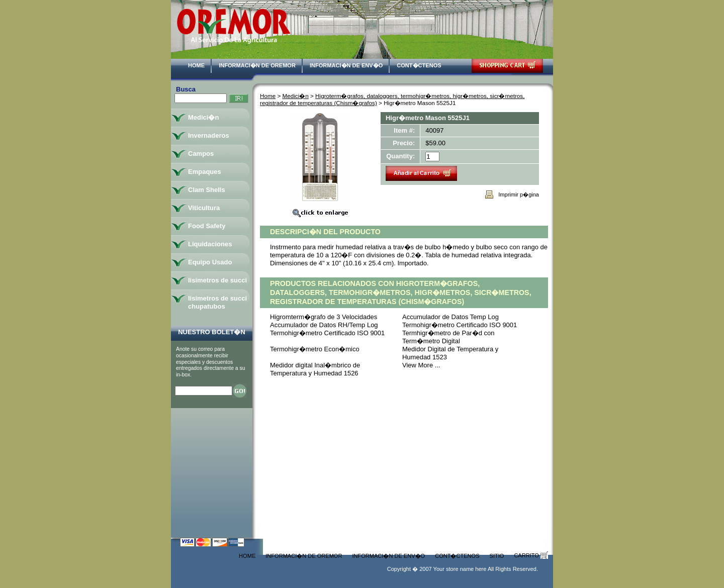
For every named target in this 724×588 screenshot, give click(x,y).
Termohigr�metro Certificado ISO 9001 (460, 325)
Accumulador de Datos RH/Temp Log (324, 325)
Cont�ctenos (419, 65)
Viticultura (204, 208)
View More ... (421, 365)
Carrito (531, 555)
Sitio (497, 556)
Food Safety (207, 226)
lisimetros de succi (217, 280)
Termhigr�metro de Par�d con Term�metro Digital (448, 337)
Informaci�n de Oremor (257, 65)
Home (196, 65)
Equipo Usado (210, 262)
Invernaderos (209, 135)
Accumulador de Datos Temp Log (450, 317)
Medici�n (296, 96)
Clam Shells (207, 190)
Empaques (205, 172)
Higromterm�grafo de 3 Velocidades (324, 317)
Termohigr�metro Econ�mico (315, 349)
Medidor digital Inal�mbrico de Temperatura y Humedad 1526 (315, 369)
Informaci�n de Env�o (346, 65)
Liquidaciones (210, 244)
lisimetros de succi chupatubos (217, 302)
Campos (201, 154)
